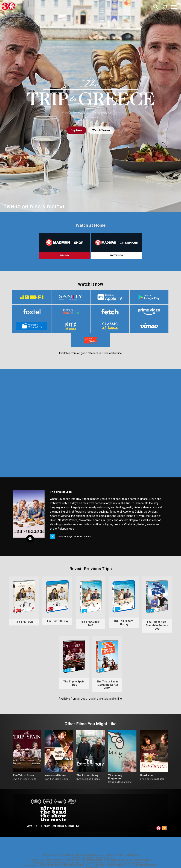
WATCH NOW (117, 255)
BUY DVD (64, 255)
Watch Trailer (101, 130)
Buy (76, 130)
